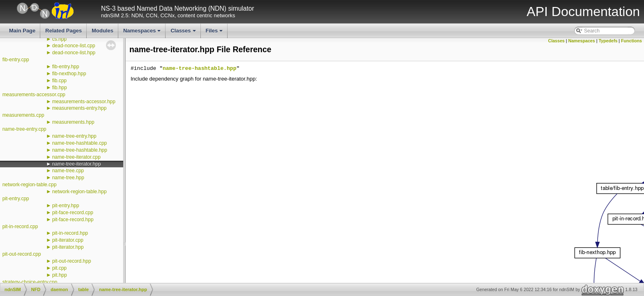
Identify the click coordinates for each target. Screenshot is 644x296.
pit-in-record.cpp (20, 227)
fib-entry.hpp (66, 67)
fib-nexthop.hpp (69, 74)
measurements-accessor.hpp (84, 102)
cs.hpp (59, 39)
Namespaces (143, 33)
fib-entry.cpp (16, 60)
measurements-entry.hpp (79, 108)
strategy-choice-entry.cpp (30, 282)
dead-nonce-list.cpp (74, 46)
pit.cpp (59, 268)
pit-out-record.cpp (22, 254)
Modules (102, 31)
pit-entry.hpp (66, 206)
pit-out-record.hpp (72, 261)
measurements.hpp (73, 122)
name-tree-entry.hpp (74, 136)
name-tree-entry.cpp (24, 129)
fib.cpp (59, 81)
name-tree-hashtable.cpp (79, 143)
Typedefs (608, 41)
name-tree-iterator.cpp (76, 157)
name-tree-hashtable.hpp (80, 150)
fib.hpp (60, 88)
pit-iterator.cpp (68, 240)
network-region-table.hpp (79, 192)
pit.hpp (60, 275)
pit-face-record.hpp (73, 220)
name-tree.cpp (68, 171)
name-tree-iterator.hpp (77, 164)
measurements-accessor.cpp (34, 95)
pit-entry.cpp (16, 199)
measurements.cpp (23, 115)
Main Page (22, 31)
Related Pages (63, 31)
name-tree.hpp (68, 178)
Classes (184, 33)
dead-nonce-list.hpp (74, 53)
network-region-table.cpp (30, 185)
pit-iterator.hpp (68, 247)
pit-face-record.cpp (73, 213)
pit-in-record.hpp (70, 233)
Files (215, 33)
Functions (631, 41)
